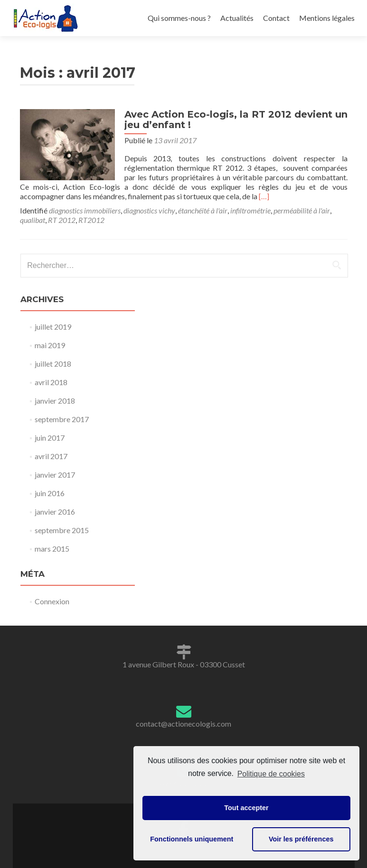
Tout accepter (246, 808)
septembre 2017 (62, 419)
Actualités (237, 18)
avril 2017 (51, 456)
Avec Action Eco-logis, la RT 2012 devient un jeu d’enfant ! (236, 120)
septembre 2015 (62, 530)
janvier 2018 (55, 401)
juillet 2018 (53, 364)
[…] (264, 196)
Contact (276, 18)
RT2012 (91, 220)
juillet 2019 (53, 327)
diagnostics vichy (149, 210)
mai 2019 (50, 345)
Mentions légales (327, 18)
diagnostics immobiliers (85, 210)
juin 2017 (50, 438)
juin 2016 (50, 493)
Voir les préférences (301, 839)
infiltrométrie (250, 210)
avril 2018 (51, 382)
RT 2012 (62, 220)
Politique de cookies (271, 774)
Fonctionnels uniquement (192, 839)
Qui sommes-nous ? (179, 18)
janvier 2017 (55, 475)
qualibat (33, 220)
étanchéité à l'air (203, 210)
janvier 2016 (55, 512)
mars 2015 (52, 549)
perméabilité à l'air (302, 210)
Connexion (52, 601)
